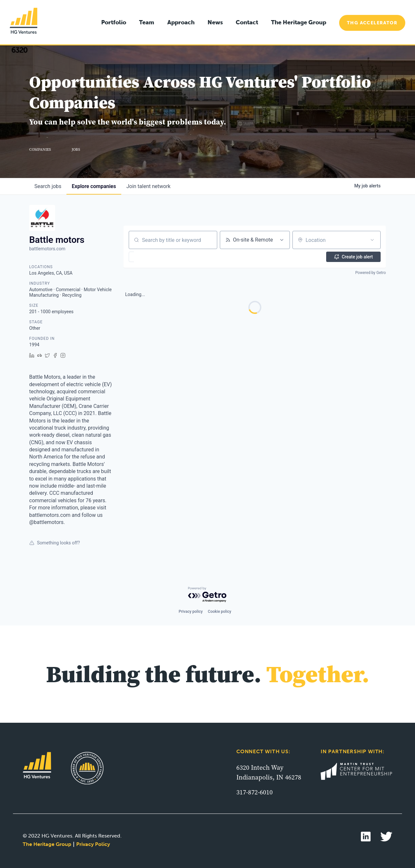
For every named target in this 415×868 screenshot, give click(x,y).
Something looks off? (54, 543)
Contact (247, 22)
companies (94, 186)
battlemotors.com (47, 249)
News (215, 22)
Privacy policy (191, 612)
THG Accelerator (372, 23)
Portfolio (114, 22)
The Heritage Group (299, 22)
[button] (150, 257)
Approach (181, 22)
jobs (48, 186)
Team (147, 22)
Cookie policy (219, 612)
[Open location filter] (372, 240)
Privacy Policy (93, 844)
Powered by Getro (371, 273)
